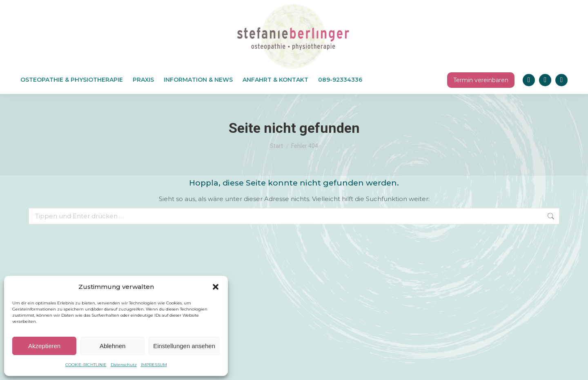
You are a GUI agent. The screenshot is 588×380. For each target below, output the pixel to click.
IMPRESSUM (154, 365)
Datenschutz (124, 365)
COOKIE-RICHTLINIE (86, 365)
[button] (216, 287)
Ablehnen (112, 346)
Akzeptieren (44, 346)
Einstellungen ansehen (184, 346)
